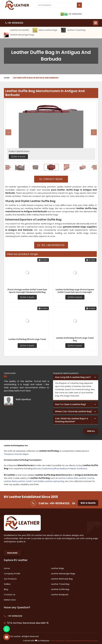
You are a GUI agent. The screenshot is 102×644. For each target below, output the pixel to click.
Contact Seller (51, 179)
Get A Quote (27, 297)
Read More (12, 553)
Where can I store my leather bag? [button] (74, 411)
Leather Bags (57, 568)
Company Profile (12, 574)
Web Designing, (58, 641)
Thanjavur (9, 454)
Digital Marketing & (73, 641)
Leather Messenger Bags (19, 35)
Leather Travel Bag (73, 30)
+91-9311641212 (71, 14)
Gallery (7, 584)
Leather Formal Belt (16, 30)
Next (94, 132)
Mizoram (37, 468)
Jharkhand (82, 468)
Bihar (56, 468)
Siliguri (25, 454)
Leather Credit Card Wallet (31, 481)
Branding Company (90, 641)
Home (7, 78)
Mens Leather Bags (45, 30)
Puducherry (48, 468)
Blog (6, 589)
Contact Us (10, 594)
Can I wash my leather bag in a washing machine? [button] (72, 420)
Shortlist (43, 260)
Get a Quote (88, 503)
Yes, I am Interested (51, 245)
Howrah (18, 454)
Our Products (10, 579)
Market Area (10, 600)
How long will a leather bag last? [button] (73, 377)
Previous (8, 132)
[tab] (76, 377)
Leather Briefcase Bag (62, 579)
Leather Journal (86, 478)
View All (91, 431)
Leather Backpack (60, 594)
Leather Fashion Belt (68, 478)
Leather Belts (10, 481)
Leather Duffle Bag (60, 589)
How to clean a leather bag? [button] (71, 404)
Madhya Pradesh (68, 468)
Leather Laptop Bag (55, 481)
